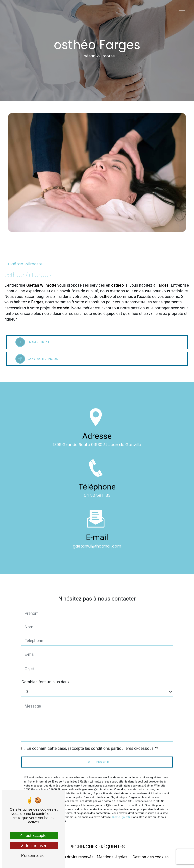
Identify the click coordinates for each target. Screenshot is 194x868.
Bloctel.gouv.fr (121, 810)
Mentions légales (112, 857)
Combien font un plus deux (45, 675)
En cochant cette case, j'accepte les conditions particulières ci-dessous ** (92, 741)
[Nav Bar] (182, 9)
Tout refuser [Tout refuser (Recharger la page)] (34, 846)
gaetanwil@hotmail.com (97, 539)
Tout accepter (33, 836)
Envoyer (102, 755)
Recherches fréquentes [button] (97, 847)
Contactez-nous (37, 359)
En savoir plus (34, 342)
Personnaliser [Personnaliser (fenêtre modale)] (34, 855)
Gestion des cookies (151, 857)
